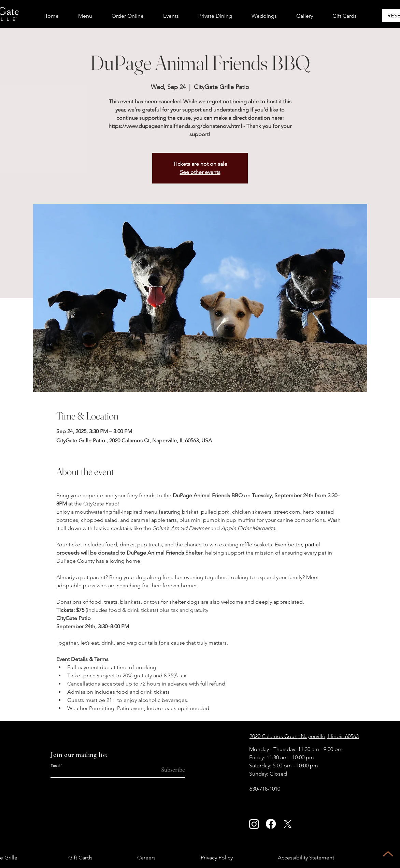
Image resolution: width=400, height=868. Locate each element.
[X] (288, 824)
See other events (200, 172)
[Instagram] (254, 824)
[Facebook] (271, 824)
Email (55, 766)
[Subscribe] (171, 770)
